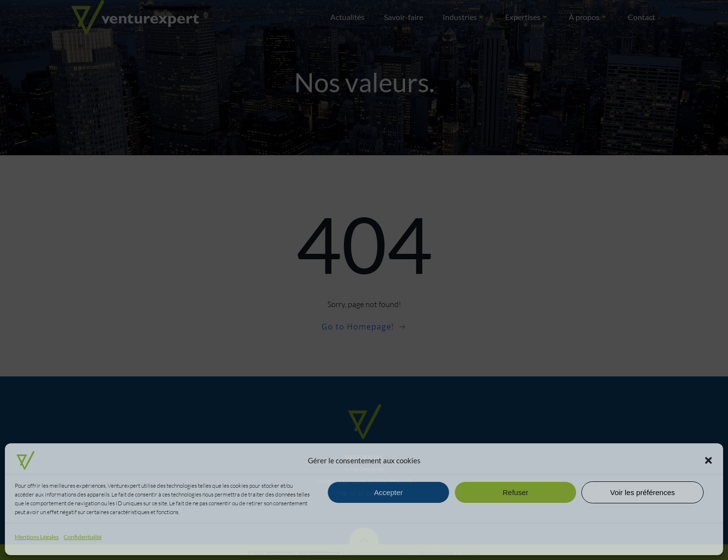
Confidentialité (83, 537)
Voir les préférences (643, 492)
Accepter (388, 492)
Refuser (516, 492)
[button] (708, 460)
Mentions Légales (37, 537)
